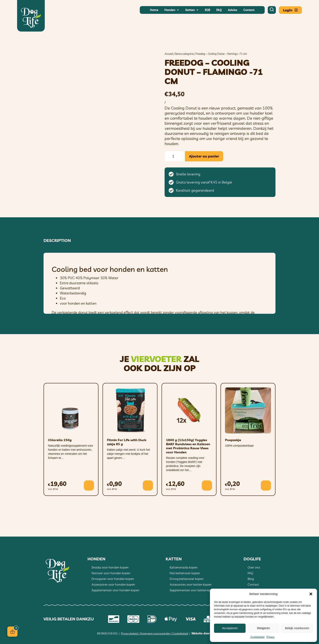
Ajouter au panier (204, 156)
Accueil (169, 54)
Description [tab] (57, 241)
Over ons (254, 567)
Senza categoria (184, 54)
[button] (311, 594)
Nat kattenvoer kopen (185, 573)
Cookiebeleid (257, 637)
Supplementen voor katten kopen (193, 590)
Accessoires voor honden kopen (113, 584)
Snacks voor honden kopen (110, 567)
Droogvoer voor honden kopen (113, 579)
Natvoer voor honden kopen (111, 573)
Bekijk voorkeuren (297, 628)
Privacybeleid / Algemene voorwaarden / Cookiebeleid (155, 633)
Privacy (270, 637)
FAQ (250, 573)
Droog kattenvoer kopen (187, 579)
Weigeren (263, 628)
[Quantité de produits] (175, 156)
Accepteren (230, 628)
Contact (253, 584)
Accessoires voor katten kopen (191, 584)
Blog (251, 579)
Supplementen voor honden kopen (115, 590)
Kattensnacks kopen (184, 567)
